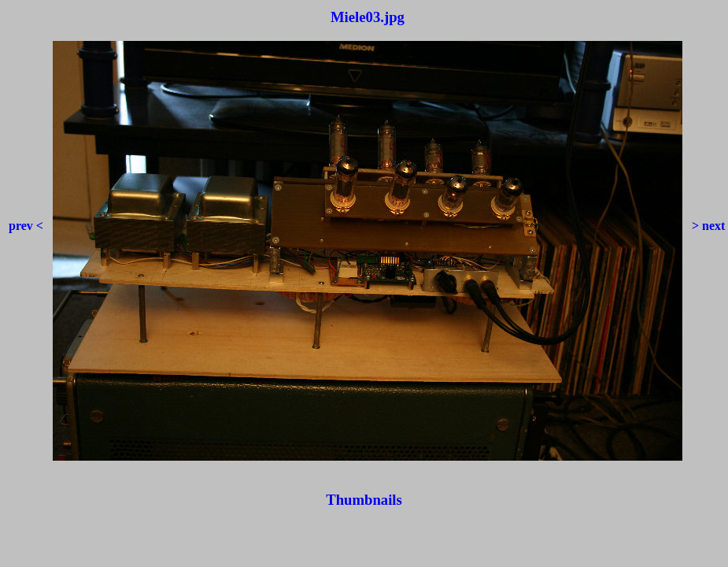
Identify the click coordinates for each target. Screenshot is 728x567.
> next (705, 226)
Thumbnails (364, 500)
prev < (29, 226)
